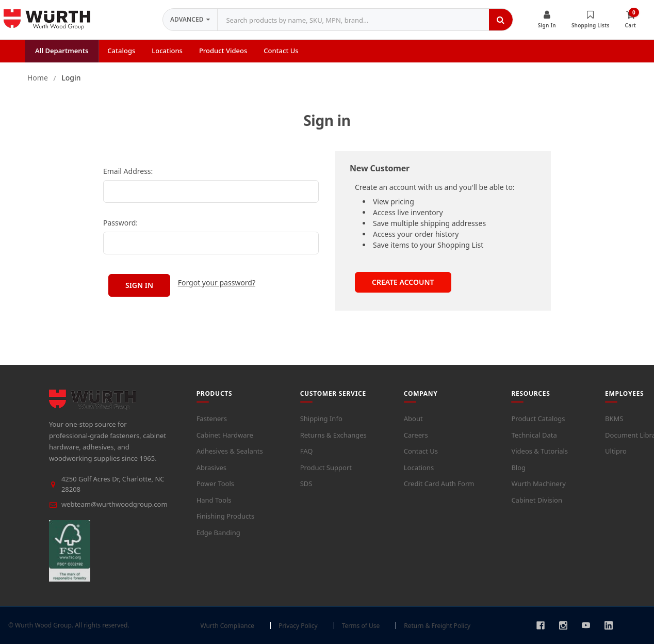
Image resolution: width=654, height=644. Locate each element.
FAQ (307, 451)
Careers (416, 434)
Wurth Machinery (538, 484)
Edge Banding (218, 532)
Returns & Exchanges (333, 434)
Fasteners (212, 418)
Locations (419, 467)
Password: (120, 223)
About (413, 418)
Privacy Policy (298, 626)
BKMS (614, 418)
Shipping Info (321, 418)
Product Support (326, 467)
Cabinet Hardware (225, 434)
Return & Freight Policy (437, 626)
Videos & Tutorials (539, 451)
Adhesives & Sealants (230, 451)
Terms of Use (361, 626)
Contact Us (421, 451)
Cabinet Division (537, 500)
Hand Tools (214, 500)
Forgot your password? (217, 283)
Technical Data (534, 434)
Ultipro (616, 451)
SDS (306, 484)
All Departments (62, 51)
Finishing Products (226, 516)
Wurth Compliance (227, 626)
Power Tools (215, 484)
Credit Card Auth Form (439, 484)
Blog (518, 467)
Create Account (403, 282)
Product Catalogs (538, 418)
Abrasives (211, 467)
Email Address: (128, 171)
